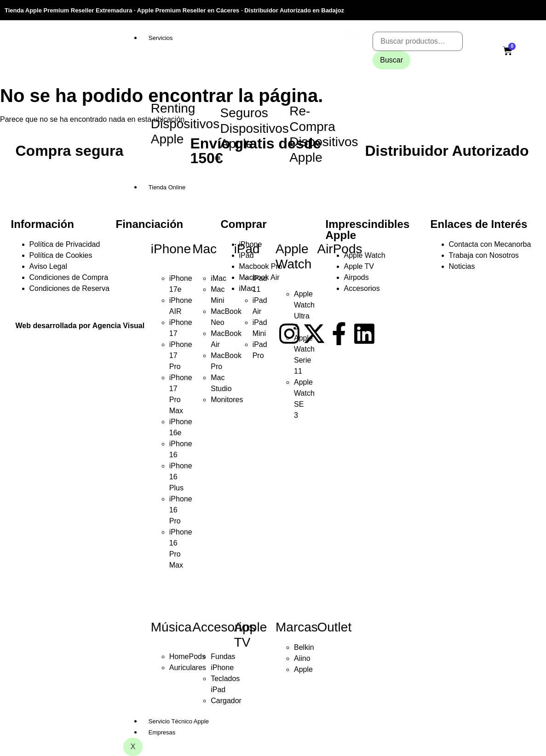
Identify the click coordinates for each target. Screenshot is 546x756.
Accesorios (224, 627)
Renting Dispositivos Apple (185, 124)
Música (171, 627)
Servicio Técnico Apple (179, 721)
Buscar (391, 60)
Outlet (334, 627)
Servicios (161, 38)
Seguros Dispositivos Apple (254, 128)
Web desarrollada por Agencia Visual (80, 326)
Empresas (162, 732)
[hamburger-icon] (351, 36)
